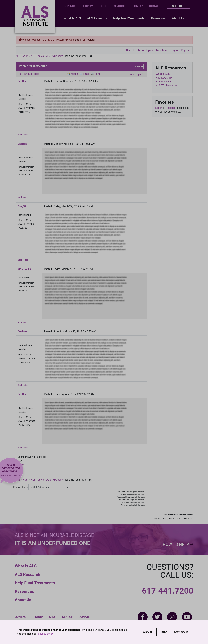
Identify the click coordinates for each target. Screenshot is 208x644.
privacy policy (46, 634)
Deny (164, 632)
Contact (70, 6)
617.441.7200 (168, 591)
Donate (155, 6)
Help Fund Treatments (129, 18)
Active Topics (145, 50)
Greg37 (22, 206)
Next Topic (137, 74)
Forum (88, 6)
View (138, 67)
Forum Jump (21, 487)
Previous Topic (29, 74)
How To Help (178, 6)
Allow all (148, 632)
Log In (79, 40)
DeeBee (22, 81)
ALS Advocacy (55, 56)
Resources (158, 18)
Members (162, 50)
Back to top (23, 135)
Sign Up (137, 6)
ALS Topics (37, 56)
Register (91, 40)
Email (86, 74)
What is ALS (72, 18)
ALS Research (97, 18)
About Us (178, 18)
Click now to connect (11, 475)
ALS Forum (22, 56)
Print (97, 74)
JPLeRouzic (25, 269)
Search (120, 6)
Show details (181, 632)
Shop (104, 6)
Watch (74, 74)
